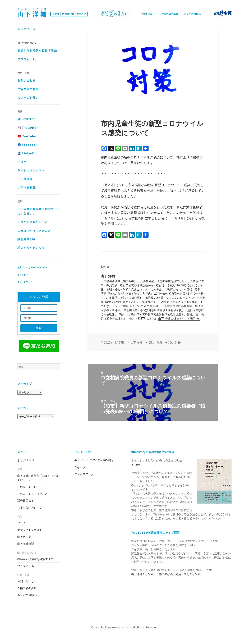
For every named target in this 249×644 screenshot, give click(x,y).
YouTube (29, 136)
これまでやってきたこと (34, 231)
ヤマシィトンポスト (31, 170)
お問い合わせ (149, 14)
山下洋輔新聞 (27, 188)
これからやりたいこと (33, 222)
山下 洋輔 (136, 342)
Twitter (29, 119)
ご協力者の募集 (170, 14)
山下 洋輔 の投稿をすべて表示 (177, 318)
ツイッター (23, 275)
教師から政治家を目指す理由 (37, 51)
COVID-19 (174, 342)
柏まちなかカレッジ (31, 248)
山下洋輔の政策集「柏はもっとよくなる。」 (39, 211)
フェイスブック (25, 282)
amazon (136, 464)
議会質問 (26, 239)
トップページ (27, 29)
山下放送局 (25, 179)
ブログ (22, 162)
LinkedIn (30, 153)
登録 (39, 328)
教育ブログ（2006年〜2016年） (33, 268)
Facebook (30, 145)
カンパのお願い (192, 14)
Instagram (31, 127)
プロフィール (27, 59)
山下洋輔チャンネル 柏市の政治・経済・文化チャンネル (167, 574)
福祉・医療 (155, 342)
